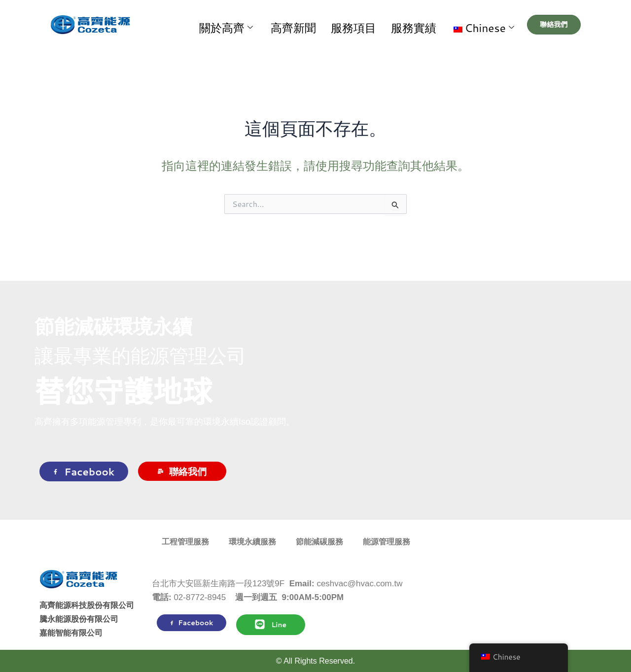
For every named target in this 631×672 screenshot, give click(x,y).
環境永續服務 (252, 542)
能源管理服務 (386, 542)
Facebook (84, 471)
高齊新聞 (338, 24)
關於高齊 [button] (286, 25)
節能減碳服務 (319, 542)
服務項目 (382, 24)
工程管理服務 (185, 542)
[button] (482, 25)
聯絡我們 (182, 471)
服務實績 (426, 24)
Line (270, 624)
